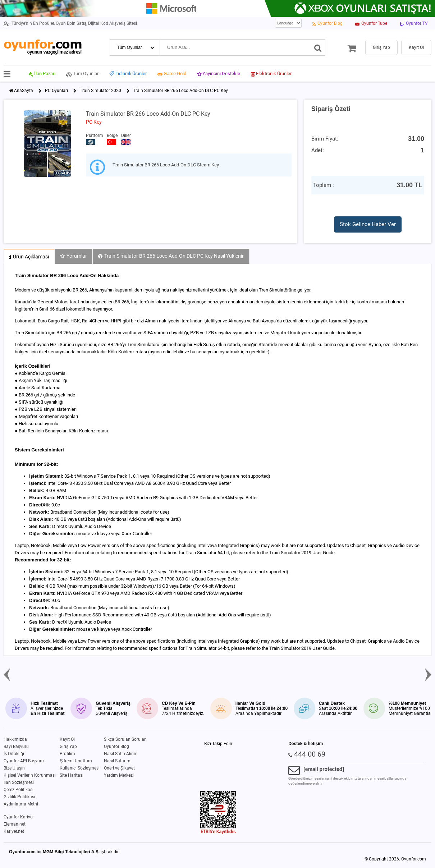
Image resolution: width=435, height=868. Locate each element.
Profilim (67, 754)
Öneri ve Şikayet (119, 768)
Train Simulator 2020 (100, 91)
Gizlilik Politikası (19, 797)
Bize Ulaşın (14, 768)
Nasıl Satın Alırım (121, 754)
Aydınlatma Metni (21, 804)
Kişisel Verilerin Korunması (30, 775)
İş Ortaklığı (14, 754)
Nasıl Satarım (117, 761)
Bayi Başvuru (16, 747)
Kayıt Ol (67, 739)
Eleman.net (15, 824)
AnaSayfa (24, 91)
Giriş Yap (68, 747)
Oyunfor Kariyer (19, 817)
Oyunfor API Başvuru (24, 761)
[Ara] (318, 47)
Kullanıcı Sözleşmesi (80, 768)
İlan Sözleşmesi (19, 782)
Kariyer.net (14, 831)
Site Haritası (72, 775)
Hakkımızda (15, 739)
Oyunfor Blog (116, 747)
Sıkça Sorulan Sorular (125, 739)
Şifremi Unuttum (76, 761)
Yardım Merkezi (119, 775)
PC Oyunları (56, 91)
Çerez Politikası (19, 790)
